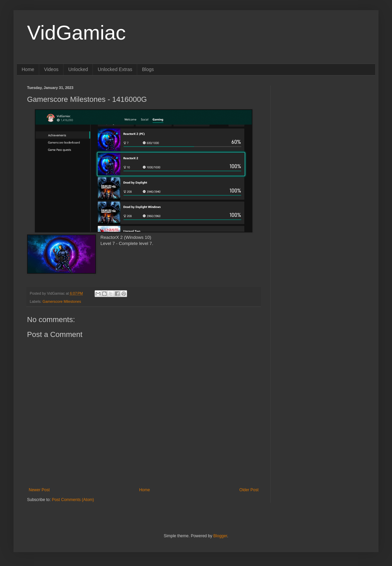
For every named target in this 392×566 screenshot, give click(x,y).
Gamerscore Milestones (62, 301)
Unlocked (78, 69)
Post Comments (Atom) (73, 500)
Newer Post (39, 490)
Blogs (148, 69)
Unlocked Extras (115, 69)
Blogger (220, 536)
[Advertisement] (323, 128)
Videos (51, 69)
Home (28, 69)
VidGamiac (76, 33)
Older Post (249, 490)
